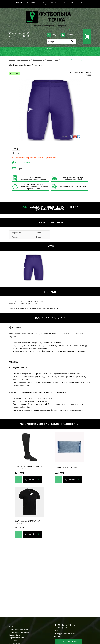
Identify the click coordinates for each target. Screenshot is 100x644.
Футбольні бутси (16, 627)
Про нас (19, 2)
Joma (39, 233)
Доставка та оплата (35, 2)
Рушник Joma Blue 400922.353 (68, 467)
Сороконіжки (15, 635)
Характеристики (42, 207)
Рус (74, 29)
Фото (60, 207)
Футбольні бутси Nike (18, 630)
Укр (70, 29)
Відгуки (73, 207)
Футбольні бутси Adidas (19, 632)
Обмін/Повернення (57, 2)
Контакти (49, 5)
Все (24, 207)
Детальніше (31, 479)
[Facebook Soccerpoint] (55, 636)
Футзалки (13, 641)
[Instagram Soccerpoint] (59, 636)
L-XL (16, 153)
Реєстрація (68, 35)
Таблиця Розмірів (22, 162)
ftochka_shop (62, 631)
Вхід (52, 35)
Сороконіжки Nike (17, 638)
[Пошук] (61, 42)
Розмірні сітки (76, 2)
